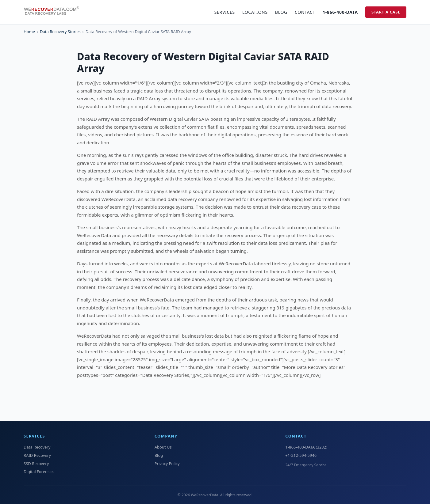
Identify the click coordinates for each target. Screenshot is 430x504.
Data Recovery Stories (60, 32)
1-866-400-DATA (340, 12)
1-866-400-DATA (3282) (306, 447)
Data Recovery (37, 447)
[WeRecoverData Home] (54, 12)
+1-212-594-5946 (301, 455)
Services (225, 12)
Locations (255, 12)
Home (29, 32)
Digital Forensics (39, 472)
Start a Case (386, 12)
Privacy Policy (167, 464)
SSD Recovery (36, 464)
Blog (281, 12)
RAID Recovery (37, 455)
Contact (305, 12)
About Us (163, 447)
